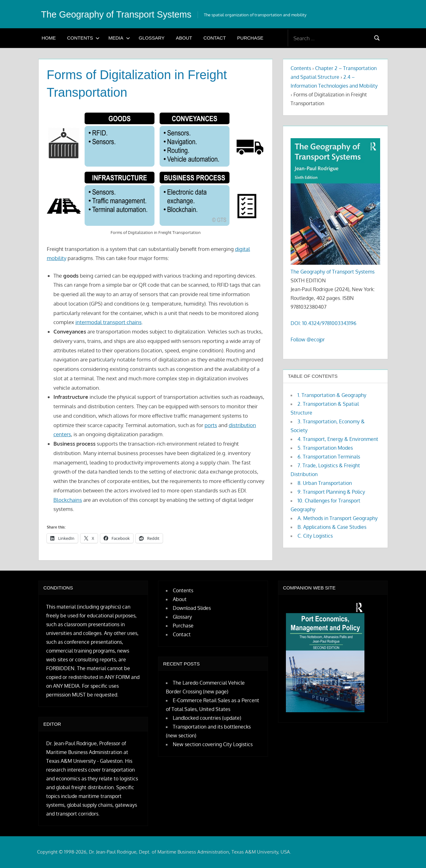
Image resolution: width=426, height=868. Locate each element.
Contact (214, 38)
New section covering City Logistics (213, 744)
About (184, 38)
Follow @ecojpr (308, 339)
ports (211, 425)
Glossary (152, 38)
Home (49, 38)
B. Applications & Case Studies (332, 527)
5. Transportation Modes (325, 448)
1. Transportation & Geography (332, 395)
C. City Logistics (315, 536)
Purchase (250, 38)
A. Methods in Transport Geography (338, 518)
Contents (84, 38)
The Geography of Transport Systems (125, 14)
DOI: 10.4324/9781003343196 (323, 323)
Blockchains (68, 500)
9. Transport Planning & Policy (331, 492)
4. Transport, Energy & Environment (338, 439)
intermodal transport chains (109, 322)
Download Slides (192, 608)
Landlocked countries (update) (207, 718)
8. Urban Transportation (325, 483)
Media (119, 38)
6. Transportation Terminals (329, 457)
